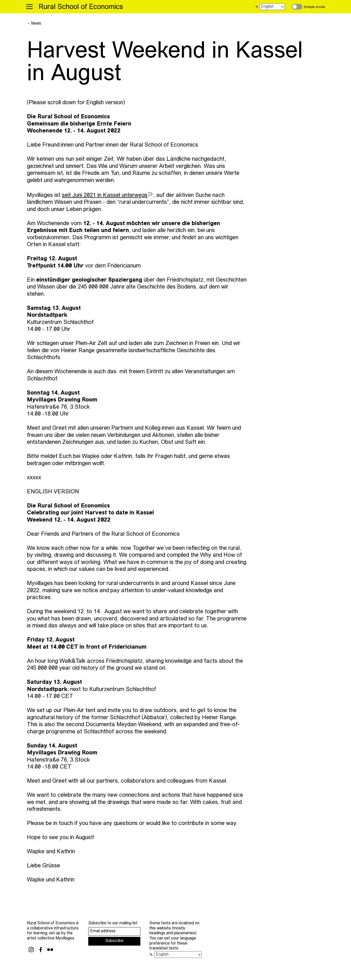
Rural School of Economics (81, 7)
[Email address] (114, 931)
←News (34, 24)
